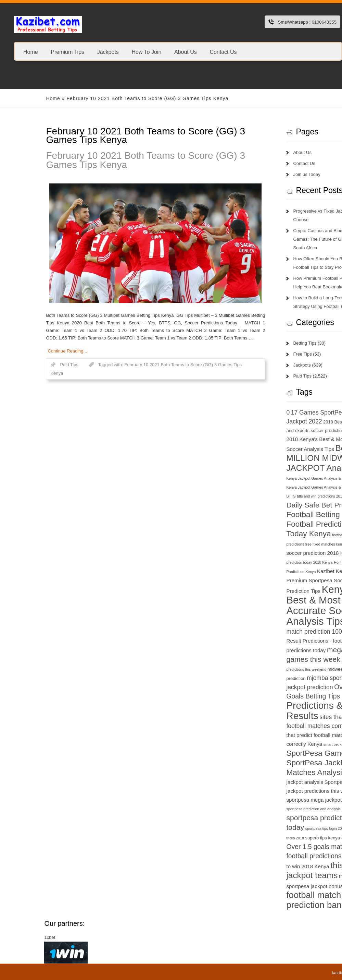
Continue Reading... (30, 351)
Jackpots (108, 52)
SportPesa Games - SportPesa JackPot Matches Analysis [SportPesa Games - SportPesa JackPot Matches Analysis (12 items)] (283, 763)
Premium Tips (67, 52)
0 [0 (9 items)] (251, 413)
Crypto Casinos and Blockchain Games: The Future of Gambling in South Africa (290, 239)
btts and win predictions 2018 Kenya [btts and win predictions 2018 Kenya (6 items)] (288, 496)
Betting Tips (267, 343)
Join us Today (269, 174)
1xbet (12, 937)
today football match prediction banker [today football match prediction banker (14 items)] (291, 895)
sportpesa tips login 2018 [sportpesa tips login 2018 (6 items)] (288, 828)
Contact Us (223, 52)
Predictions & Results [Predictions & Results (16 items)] (277, 711)
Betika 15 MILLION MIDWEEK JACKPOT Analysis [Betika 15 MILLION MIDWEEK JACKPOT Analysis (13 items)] (291, 458)
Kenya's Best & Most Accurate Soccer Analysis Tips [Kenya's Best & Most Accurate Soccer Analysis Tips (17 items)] (286, 605)
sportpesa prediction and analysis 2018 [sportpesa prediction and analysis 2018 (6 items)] (281, 809)
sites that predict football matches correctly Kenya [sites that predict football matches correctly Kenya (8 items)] (289, 735)
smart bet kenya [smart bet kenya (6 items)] (299, 744)
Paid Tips (32, 365)
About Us (186, 52)
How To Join (146, 52)
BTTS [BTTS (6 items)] (254, 496)
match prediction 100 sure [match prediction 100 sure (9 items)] (283, 632)
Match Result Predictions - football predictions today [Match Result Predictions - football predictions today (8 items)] (291, 641)
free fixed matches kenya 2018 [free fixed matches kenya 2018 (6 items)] (293, 544)
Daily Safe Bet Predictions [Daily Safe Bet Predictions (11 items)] (291, 505)
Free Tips (265, 354)
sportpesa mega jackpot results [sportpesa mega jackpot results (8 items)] (285, 800)
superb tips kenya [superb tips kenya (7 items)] (285, 838)
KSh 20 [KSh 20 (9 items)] (318, 623)
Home (31, 52)
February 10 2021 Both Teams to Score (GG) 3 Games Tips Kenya (108, 160)
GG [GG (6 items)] (321, 544)
